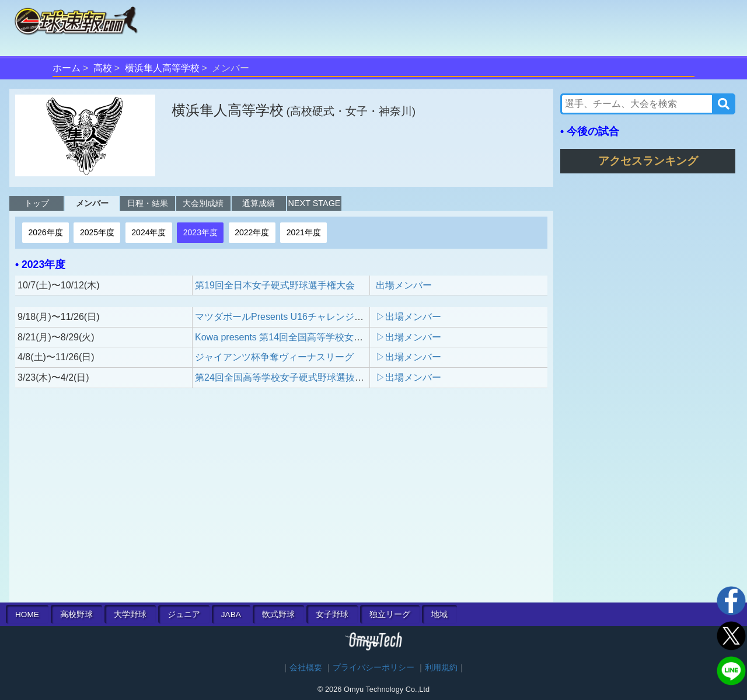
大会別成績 (203, 203)
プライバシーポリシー (373, 668)
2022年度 (252, 232)
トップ (37, 203)
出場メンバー (404, 285)
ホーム (67, 68)
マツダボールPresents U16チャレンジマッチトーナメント (317, 317)
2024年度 (149, 232)
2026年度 (45, 232)
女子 (332, 614)
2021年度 (304, 232)
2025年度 (97, 232)
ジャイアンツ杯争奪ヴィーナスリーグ (274, 357)
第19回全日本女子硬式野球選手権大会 (275, 285)
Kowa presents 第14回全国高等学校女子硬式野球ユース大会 (321, 337)
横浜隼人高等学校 (162, 68)
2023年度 (200, 232)
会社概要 (306, 668)
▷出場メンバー (409, 317)
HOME (27, 614)
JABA (231, 614)
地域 (439, 614)
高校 (103, 68)
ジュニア (184, 614)
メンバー (92, 203)
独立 (390, 614)
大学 (130, 614)
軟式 (278, 614)
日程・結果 (148, 203)
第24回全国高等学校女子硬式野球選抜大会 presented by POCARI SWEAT (349, 377)
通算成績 (259, 203)
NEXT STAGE (315, 203)
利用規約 (441, 668)
